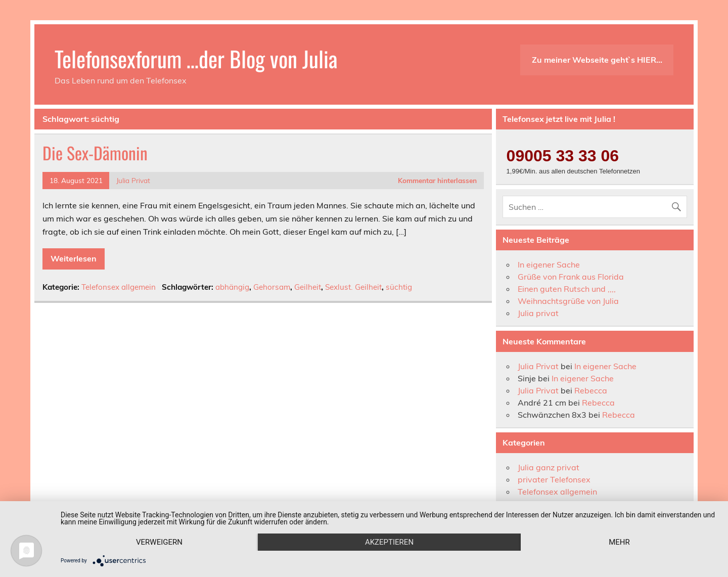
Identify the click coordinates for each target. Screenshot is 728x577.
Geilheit (308, 287)
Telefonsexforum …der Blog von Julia (196, 58)
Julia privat (538, 313)
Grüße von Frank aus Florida (571, 277)
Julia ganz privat (549, 467)
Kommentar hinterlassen (437, 180)
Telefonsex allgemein (119, 287)
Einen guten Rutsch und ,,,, (567, 289)
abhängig (232, 287)
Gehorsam (272, 287)
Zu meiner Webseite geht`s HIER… (597, 60)
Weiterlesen (74, 258)
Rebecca (591, 390)
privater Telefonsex (554, 479)
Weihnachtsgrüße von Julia (568, 301)
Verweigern (159, 542)
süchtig (399, 287)
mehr (619, 542)
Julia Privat (133, 180)
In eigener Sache (549, 264)
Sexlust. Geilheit (353, 287)
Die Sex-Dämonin (95, 153)
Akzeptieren (389, 542)
